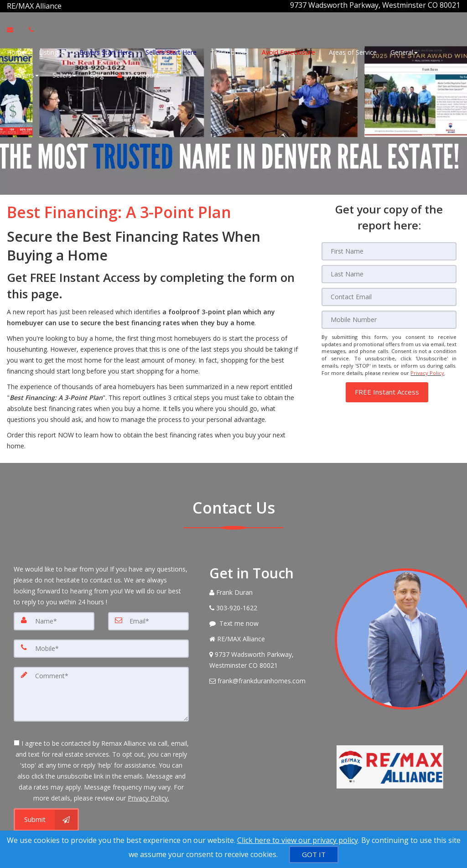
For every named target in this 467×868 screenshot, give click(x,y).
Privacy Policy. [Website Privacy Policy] (148, 796)
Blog (97, 74)
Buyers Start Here (106, 51)
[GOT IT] (314, 855)
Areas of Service (353, 51)
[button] (387, 389)
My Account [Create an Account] (138, 74)
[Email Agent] (14, 29)
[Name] (54, 619)
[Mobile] (389, 317)
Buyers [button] (26, 74)
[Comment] (101, 692)
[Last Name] (389, 272)
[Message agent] (265, 622)
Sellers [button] (64, 74)
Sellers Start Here (171, 51)
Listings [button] (52, 51)
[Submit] (46, 818)
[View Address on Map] (265, 658)
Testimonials (229, 51)
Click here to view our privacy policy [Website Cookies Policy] (298, 840)
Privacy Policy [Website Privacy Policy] (427, 371)
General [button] (404, 51)
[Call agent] (62, 5)
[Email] (389, 295)
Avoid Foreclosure (288, 51)
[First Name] (389, 249)
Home (16, 51)
